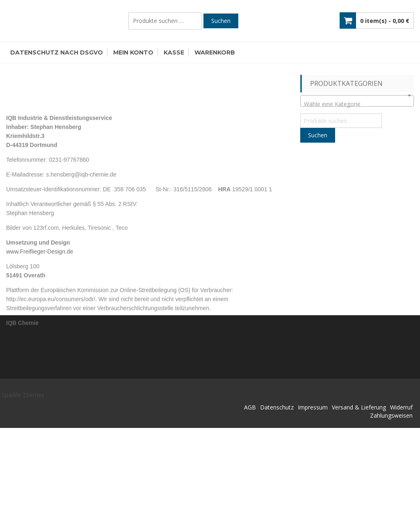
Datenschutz (277, 407)
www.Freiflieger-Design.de (40, 284)
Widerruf (401, 407)
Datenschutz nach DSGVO (57, 52)
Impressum (313, 407)
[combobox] (357, 101)
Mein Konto (133, 52)
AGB (250, 407)
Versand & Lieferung (359, 407)
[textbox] (357, 104)
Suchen (221, 21)
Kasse (174, 52)
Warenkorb (215, 52)
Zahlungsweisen (391, 415)
